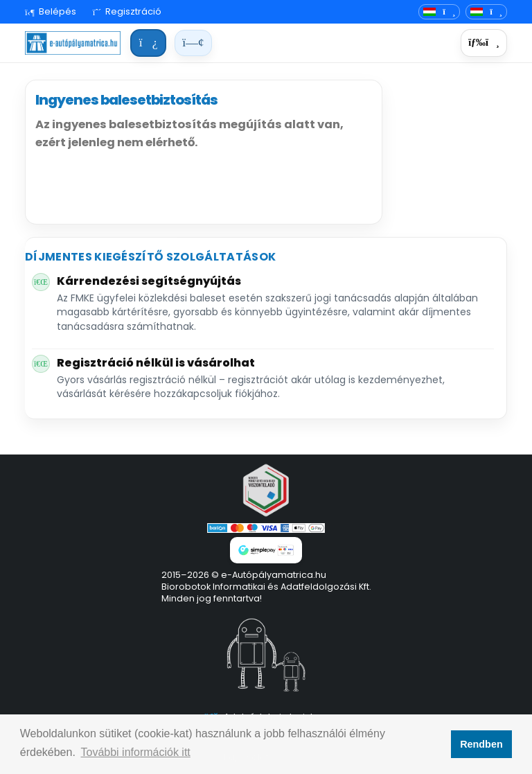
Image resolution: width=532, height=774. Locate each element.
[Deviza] (486, 12)
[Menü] (484, 43)
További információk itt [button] (136, 752)
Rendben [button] (481, 744)
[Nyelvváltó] (439, 12)
